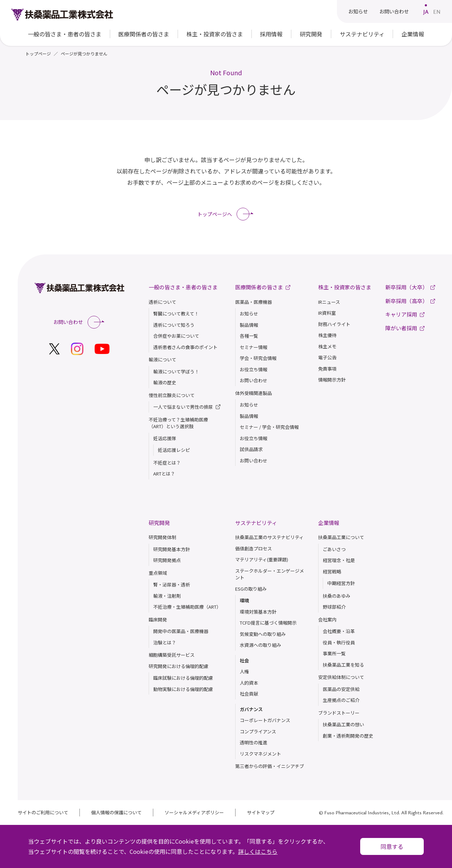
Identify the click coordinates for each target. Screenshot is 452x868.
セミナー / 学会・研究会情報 (269, 427)
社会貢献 (249, 694)
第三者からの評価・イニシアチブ (270, 766)
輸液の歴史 (165, 382)
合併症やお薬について (176, 336)
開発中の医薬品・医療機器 (181, 631)
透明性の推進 (254, 742)
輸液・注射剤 (167, 596)
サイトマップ (261, 812)
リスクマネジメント (260, 754)
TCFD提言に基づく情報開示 (268, 623)
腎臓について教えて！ (176, 314)
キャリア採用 (405, 314)
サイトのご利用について (43, 812)
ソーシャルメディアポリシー (194, 812)
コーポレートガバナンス (265, 720)
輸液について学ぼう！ (176, 371)
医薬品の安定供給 (341, 689)
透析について (162, 302)
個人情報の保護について (116, 812)
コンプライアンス (258, 731)
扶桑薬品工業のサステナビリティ (269, 537)
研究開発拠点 (167, 560)
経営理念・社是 (339, 560)
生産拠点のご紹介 (341, 700)
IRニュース (329, 302)
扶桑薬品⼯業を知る (343, 665)
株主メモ (327, 346)
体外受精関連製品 (254, 393)
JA (426, 12)
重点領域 (158, 573)
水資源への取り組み (260, 645)
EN (437, 12)
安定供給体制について (341, 677)
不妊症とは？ (167, 463)
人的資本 (249, 683)
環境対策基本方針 (258, 612)
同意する (392, 846)
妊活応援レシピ (174, 450)
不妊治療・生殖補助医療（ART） (187, 607)
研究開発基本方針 (172, 549)
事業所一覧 (334, 653)
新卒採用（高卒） (410, 301)
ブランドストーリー (339, 713)
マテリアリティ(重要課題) (262, 559)
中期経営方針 (341, 583)
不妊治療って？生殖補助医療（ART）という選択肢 (178, 423)
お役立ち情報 (254, 369)
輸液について (162, 359)
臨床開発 (158, 619)
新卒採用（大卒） (410, 287)
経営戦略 (332, 571)
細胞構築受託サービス (172, 655)
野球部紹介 (334, 607)
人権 (244, 671)
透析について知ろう (174, 325)
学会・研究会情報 (258, 358)
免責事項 (327, 369)
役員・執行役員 (339, 642)
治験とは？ (165, 642)
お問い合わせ (394, 11)
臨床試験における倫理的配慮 (183, 678)
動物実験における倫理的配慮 (183, 689)
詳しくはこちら (258, 851)
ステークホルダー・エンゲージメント (270, 574)
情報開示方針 (332, 380)
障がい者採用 (405, 328)
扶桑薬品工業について (341, 537)
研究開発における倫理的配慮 (179, 666)
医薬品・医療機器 (254, 302)
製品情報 (249, 325)
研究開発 (159, 523)
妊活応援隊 (165, 438)
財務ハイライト (334, 324)
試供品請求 (251, 449)
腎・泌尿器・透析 (172, 584)
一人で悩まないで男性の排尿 (187, 407)
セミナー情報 (254, 347)
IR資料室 (327, 313)
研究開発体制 (162, 537)
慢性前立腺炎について (172, 395)
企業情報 (329, 523)
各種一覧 (249, 336)
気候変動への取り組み (263, 634)
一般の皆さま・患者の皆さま (183, 287)
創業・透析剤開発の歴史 (348, 736)
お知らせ (358, 11)
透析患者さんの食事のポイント (185, 347)
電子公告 (327, 357)
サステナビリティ (256, 523)
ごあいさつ (334, 549)
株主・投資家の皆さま (345, 287)
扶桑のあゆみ (337, 596)
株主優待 (327, 335)
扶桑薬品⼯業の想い (343, 724)
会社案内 (327, 619)
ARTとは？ (164, 474)
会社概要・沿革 (339, 631)
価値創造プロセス (254, 548)
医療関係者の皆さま (144, 34)
